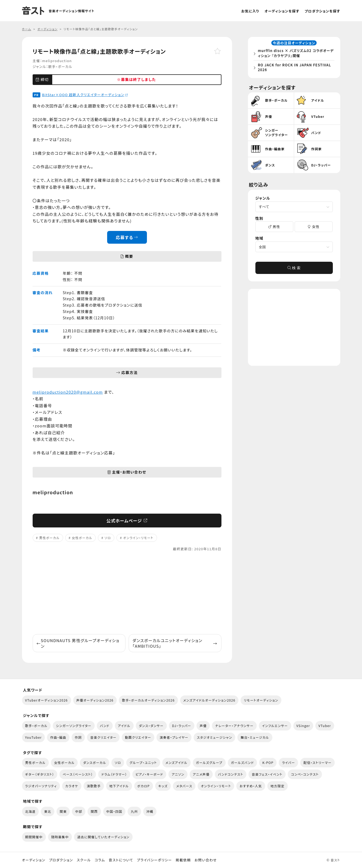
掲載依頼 (183, 860)
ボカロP (144, 786)
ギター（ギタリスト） (40, 774)
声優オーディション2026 (95, 700)
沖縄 (150, 811)
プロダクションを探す (322, 11)
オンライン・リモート (138, 538)
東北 (48, 811)
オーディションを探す (282, 11)
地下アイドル (119, 786)
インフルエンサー (275, 726)
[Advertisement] (127, 593)
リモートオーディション (261, 700)
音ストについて (121, 860)
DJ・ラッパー (182, 726)
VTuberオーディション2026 (47, 700)
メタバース (184, 786)
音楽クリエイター (103, 737)
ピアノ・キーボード (149, 774)
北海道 (30, 811)
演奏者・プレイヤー (174, 737)
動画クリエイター (138, 737)
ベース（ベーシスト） (78, 774)
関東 (63, 811)
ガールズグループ (209, 762)
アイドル (124, 726)
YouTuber (34, 737)
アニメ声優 (201, 774)
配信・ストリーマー (317, 762)
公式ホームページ (127, 521)
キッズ (163, 786)
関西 (94, 811)
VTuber (325, 726)
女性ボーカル (82, 538)
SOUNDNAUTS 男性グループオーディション (78, 643)
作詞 (78, 737)
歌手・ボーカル (60, 66)
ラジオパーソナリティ (41, 786)
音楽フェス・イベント (267, 774)
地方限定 (278, 786)
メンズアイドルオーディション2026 (209, 700)
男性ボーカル (49, 538)
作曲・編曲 (58, 737)
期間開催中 (34, 837)
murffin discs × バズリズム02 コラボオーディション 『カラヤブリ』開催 (295, 54)
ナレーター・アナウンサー (234, 726)
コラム (100, 860)
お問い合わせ (206, 860)
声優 (203, 726)
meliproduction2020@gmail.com (68, 392)
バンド (105, 726)
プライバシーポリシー (154, 860)
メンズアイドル (176, 762)
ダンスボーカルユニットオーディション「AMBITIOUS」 (175, 643)
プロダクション (61, 860)
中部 (79, 811)
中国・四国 (114, 811)
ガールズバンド (243, 762)
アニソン (178, 774)
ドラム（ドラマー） (114, 774)
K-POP (268, 762)
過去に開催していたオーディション (103, 837)
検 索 (294, 269)
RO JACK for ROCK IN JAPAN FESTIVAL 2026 (296, 68)
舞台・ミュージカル (255, 737)
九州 (134, 811)
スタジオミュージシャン (214, 737)
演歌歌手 (94, 786)
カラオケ (72, 786)
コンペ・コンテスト (305, 774)
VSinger (303, 726)
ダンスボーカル (95, 762)
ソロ (108, 538)
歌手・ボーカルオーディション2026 (148, 700)
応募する (127, 237)
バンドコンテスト (231, 774)
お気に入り (250, 11)
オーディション (34, 860)
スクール (84, 860)
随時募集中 (60, 837)
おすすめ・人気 (251, 786)
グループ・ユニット (143, 762)
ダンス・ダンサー (151, 726)
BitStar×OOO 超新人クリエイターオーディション (85, 95)
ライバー (288, 762)
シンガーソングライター (74, 726)
